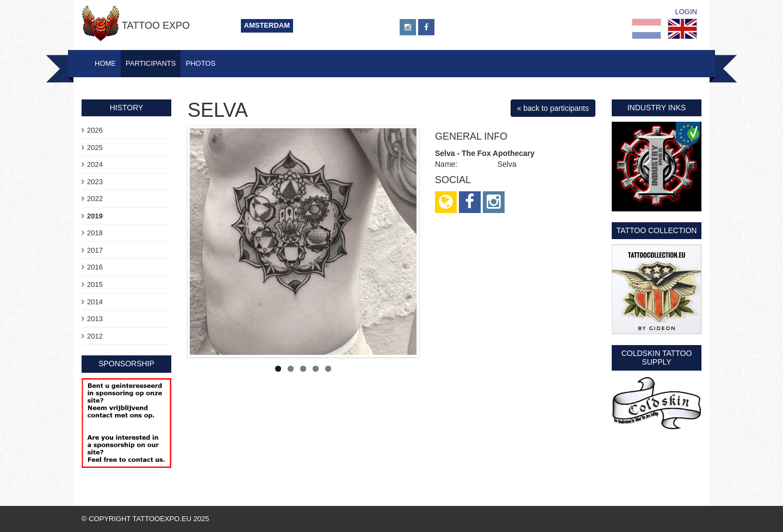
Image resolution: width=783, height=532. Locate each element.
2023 (95, 182)
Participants (151, 63)
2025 (95, 148)
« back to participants (553, 108)
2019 (95, 216)
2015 (95, 284)
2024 (95, 164)
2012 (95, 336)
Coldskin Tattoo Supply (657, 357)
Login (686, 12)
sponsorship (126, 364)
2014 (95, 302)
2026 (95, 130)
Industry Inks (657, 108)
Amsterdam (267, 25)
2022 (95, 199)
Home (105, 63)
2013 (95, 319)
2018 (95, 233)
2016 (95, 267)
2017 (95, 250)
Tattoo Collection (657, 230)
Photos (200, 63)
